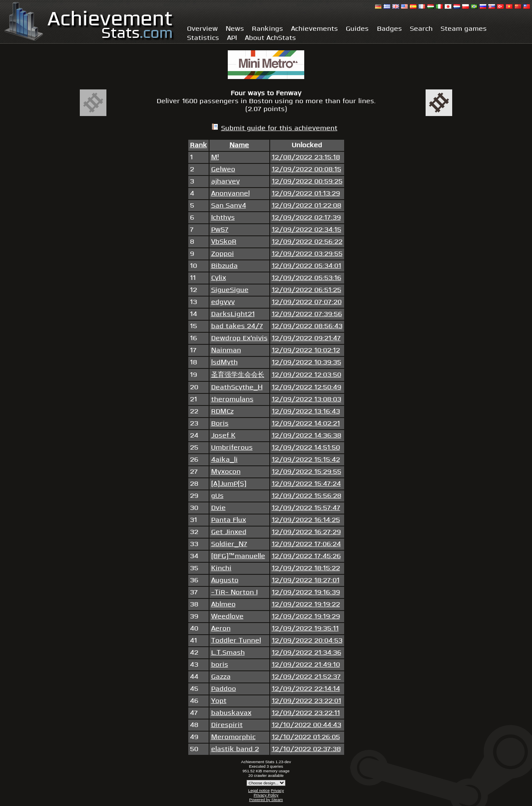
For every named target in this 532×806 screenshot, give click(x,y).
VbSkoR (224, 242)
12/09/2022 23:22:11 (306, 713)
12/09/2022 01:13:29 (306, 194)
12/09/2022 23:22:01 (307, 701)
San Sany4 (229, 206)
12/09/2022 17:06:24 (306, 544)
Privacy (277, 790)
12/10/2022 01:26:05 (306, 737)
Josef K (223, 436)
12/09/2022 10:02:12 (306, 350)
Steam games (464, 29)
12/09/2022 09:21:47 (306, 338)
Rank (198, 145)
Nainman (226, 350)
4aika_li (224, 460)
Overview (202, 29)
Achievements (314, 29)
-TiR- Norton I (234, 592)
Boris (220, 424)
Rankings (267, 29)
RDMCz (222, 412)
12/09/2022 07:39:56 (307, 314)
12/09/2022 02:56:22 (307, 242)
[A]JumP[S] (229, 484)
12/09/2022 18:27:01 (306, 580)
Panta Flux (229, 520)
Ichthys (223, 218)
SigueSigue (230, 290)
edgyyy (223, 302)
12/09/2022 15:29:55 (307, 472)
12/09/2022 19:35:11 (305, 629)
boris (220, 665)
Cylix (219, 278)
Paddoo (224, 689)
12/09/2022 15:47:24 (306, 484)
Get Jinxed (229, 532)
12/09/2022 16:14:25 (306, 520)
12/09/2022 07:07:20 (307, 302)
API (232, 38)
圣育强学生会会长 (238, 375)
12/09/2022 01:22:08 (307, 206)
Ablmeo (223, 604)
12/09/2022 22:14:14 (306, 689)
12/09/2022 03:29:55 (307, 254)
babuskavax (231, 713)
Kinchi (221, 568)
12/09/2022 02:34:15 (307, 230)
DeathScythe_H (237, 387)
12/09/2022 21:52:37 (306, 677)
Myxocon (226, 472)
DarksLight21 (233, 314)
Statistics (203, 38)
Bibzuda (224, 266)
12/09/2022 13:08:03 (307, 399)
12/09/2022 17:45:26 (306, 556)
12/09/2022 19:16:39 (306, 592)
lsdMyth (224, 362)
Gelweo (223, 169)
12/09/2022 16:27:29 (306, 532)
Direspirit (227, 725)
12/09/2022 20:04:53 (307, 641)
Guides (357, 29)
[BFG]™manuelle (238, 556)
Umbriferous (232, 448)
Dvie (218, 508)
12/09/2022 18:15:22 (306, 568)
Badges (389, 29)
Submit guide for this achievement (279, 128)
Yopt (219, 701)
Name (239, 145)
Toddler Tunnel (236, 641)
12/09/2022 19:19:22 (306, 604)
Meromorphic (233, 737)
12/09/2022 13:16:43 (306, 412)
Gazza (221, 677)
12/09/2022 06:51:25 (307, 290)
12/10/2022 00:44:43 (307, 725)
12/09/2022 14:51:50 (306, 448)
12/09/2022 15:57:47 (306, 508)
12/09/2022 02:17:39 (306, 218)
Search (421, 29)
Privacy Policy (266, 795)
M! (215, 157)
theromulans (232, 399)
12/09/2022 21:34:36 (307, 653)
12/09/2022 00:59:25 (307, 182)
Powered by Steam (266, 800)
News (235, 29)
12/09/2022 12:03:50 (307, 375)
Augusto (225, 580)
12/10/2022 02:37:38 (306, 749)
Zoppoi (223, 254)
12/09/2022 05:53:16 (307, 278)
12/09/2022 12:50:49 (307, 387)
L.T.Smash (228, 653)
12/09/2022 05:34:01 (307, 266)
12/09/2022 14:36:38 (307, 436)
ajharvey (225, 182)
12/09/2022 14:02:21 (306, 424)
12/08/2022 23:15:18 (306, 157)
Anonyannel (230, 194)
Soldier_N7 (229, 544)
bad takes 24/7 (237, 326)
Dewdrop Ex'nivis (239, 338)
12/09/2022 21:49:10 (306, 665)
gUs (217, 496)
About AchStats (270, 38)
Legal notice (259, 790)
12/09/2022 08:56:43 (307, 326)
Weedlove (227, 617)
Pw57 (220, 230)
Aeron (221, 629)
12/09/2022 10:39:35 (307, 362)
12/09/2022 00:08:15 (307, 169)
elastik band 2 (235, 749)
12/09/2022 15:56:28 (307, 496)
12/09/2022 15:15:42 (306, 460)
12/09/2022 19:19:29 (306, 617)
